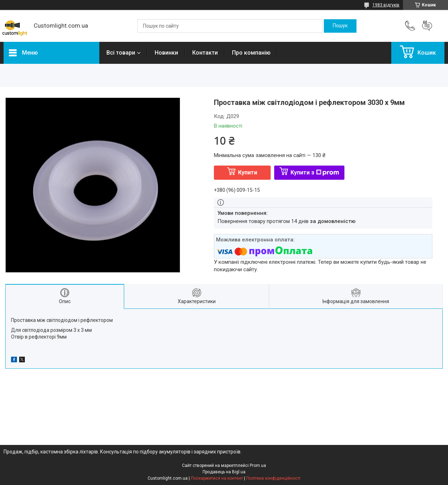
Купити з (315, 172)
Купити (248, 172)
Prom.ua (258, 466)
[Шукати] (340, 26)
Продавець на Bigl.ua (224, 472)
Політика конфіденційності (273, 478)
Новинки (166, 53)
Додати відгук (427, 26)
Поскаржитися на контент (217, 478)
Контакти (205, 53)
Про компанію (251, 53)
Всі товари (121, 53)
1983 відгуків (386, 5)
